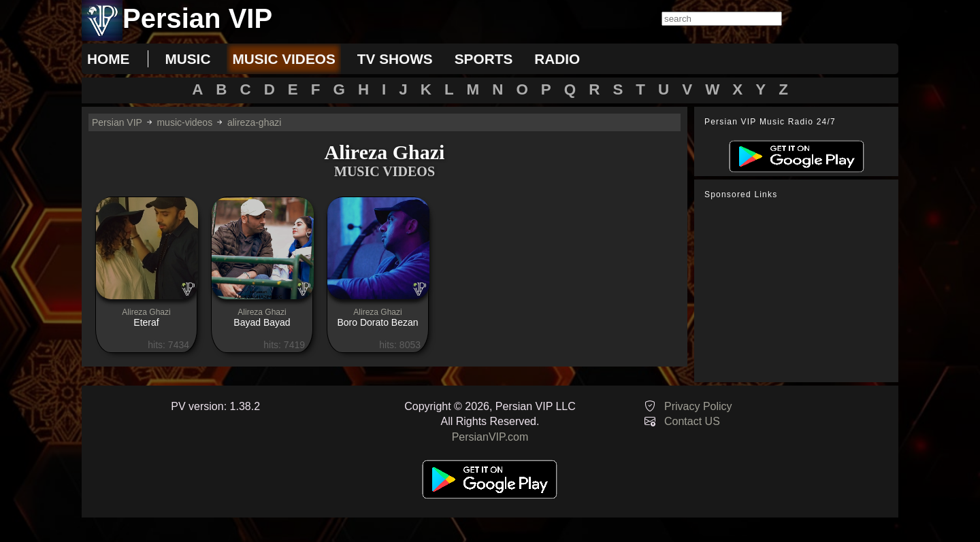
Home (108, 59)
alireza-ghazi (254, 122)
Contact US (692, 421)
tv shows (395, 59)
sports (484, 59)
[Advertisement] (800, 291)
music (187, 59)
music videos (283, 59)
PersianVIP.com (490, 437)
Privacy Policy (698, 406)
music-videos (184, 122)
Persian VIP (117, 122)
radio (557, 59)
